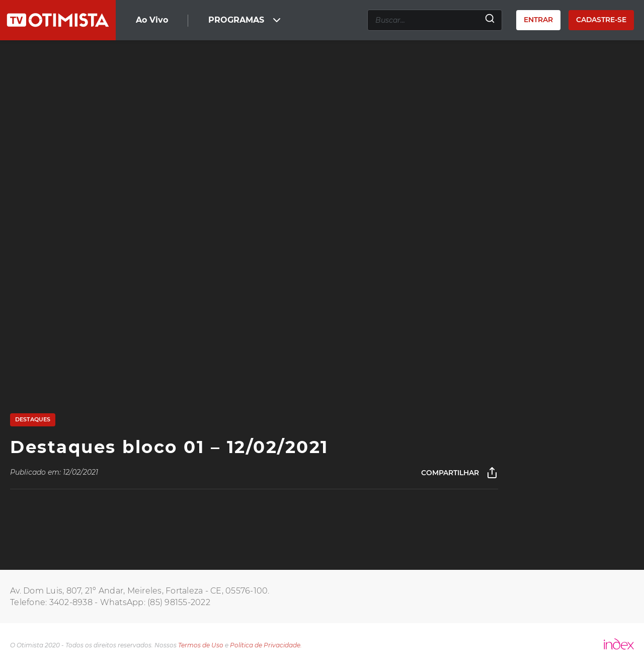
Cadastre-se (601, 20)
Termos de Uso (201, 645)
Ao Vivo (152, 20)
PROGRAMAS (246, 20)
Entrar (538, 20)
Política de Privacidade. (266, 645)
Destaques (33, 419)
